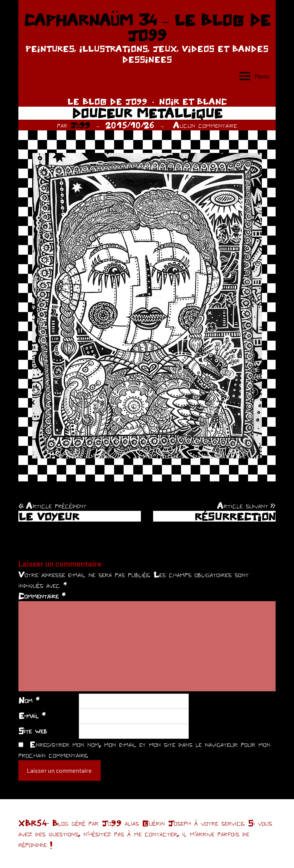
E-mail (32, 715)
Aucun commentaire (205, 125)
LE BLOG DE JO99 (107, 101)
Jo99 (80, 125)
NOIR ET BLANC (193, 101)
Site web (33, 731)
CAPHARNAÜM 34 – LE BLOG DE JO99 (147, 28)
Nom (29, 700)
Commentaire (42, 596)
